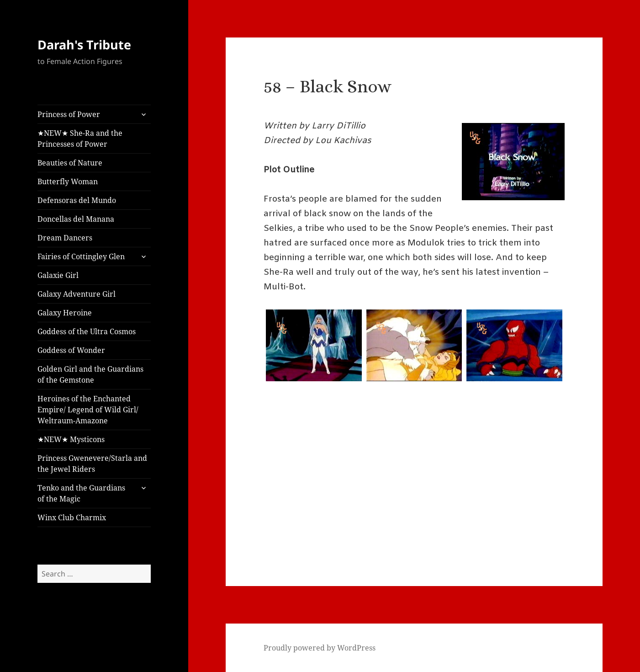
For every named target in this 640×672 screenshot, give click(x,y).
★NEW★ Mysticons (71, 439)
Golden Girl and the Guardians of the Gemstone (90, 374)
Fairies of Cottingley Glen (81, 256)
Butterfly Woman (68, 181)
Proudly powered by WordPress (320, 648)
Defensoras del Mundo (77, 200)
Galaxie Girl (58, 275)
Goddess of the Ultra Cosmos (87, 331)
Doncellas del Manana (76, 219)
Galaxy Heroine (65, 313)
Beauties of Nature (70, 163)
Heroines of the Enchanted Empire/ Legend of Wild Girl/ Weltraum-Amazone (88, 410)
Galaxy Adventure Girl (77, 294)
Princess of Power (69, 114)
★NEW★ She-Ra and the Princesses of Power (80, 139)
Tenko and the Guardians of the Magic (81, 493)
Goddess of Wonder (71, 350)
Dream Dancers (65, 238)
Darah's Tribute (84, 45)
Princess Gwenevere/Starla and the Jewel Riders (92, 464)
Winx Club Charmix (72, 517)
